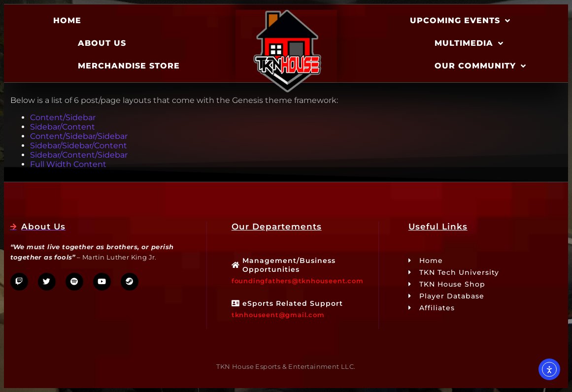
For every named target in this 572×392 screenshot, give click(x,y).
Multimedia (469, 43)
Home (67, 20)
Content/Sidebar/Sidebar (79, 136)
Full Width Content (68, 164)
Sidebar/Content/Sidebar (79, 155)
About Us (102, 43)
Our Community (480, 66)
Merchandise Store (129, 66)
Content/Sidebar (63, 117)
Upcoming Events (460, 21)
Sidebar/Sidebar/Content (79, 146)
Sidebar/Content (63, 127)
